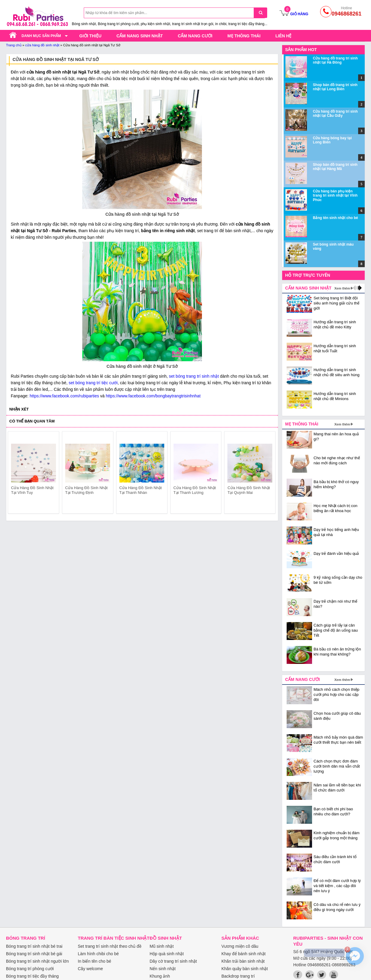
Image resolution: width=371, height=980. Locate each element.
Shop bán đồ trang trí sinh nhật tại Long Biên (335, 87)
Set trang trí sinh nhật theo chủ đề (110, 946)
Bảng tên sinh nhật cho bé (336, 218)
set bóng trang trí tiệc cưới (93, 383)
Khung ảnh (160, 976)
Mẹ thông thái (244, 36)
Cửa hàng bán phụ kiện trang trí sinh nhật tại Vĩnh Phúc (335, 196)
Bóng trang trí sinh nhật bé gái (34, 954)
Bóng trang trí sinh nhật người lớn (37, 961)
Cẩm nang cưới (195, 36)
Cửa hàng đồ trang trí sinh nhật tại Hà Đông (335, 60)
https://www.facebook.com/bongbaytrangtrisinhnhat (153, 396)
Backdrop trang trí (238, 976)
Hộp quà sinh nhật (167, 954)
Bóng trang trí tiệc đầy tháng (32, 976)
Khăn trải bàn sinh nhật (243, 961)
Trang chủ (14, 45)
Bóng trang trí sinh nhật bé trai (34, 946)
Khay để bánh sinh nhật (244, 954)
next (268, 474)
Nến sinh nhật (163, 969)
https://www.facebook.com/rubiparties (64, 396)
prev (16, 474)
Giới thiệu (90, 36)
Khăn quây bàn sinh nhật (245, 969)
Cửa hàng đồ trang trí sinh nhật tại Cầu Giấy (335, 114)
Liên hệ (284, 36)
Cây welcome (90, 969)
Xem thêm (342, 288)
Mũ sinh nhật (162, 946)
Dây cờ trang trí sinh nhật (173, 961)
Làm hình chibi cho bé (98, 954)
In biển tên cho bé (95, 961)
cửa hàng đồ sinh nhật (42, 45)
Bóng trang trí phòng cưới (30, 969)
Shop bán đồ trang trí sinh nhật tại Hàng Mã (335, 167)
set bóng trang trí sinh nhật (194, 376)
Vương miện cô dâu (240, 946)
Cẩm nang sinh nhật (140, 36)
